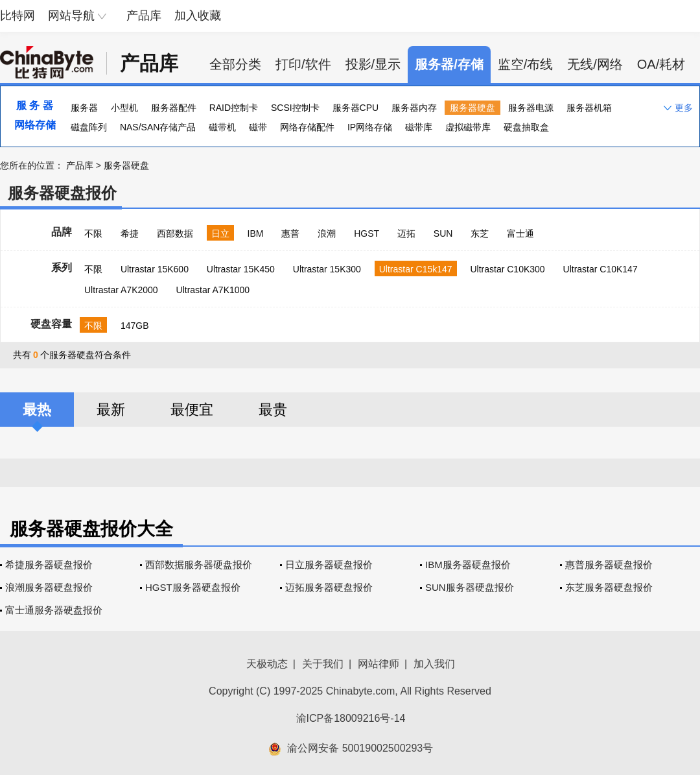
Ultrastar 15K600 (155, 269)
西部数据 (175, 233)
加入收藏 (198, 16)
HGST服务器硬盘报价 (193, 587)
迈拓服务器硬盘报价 (329, 587)
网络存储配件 (307, 127)
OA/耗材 (661, 64)
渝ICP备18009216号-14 (351, 718)
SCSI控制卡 (295, 108)
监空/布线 (526, 64)
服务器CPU (356, 108)
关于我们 (323, 664)
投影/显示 (373, 64)
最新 (111, 410)
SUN (443, 233)
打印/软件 (303, 64)
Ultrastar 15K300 (327, 269)
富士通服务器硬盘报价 (54, 610)
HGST (367, 233)
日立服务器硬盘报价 (329, 565)
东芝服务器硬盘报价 (609, 587)
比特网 (17, 16)
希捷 (130, 233)
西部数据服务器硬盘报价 (199, 565)
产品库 (144, 16)
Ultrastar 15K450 (241, 269)
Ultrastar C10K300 (507, 269)
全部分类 (235, 64)
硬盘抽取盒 (526, 127)
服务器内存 (414, 108)
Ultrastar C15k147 (416, 269)
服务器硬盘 (472, 108)
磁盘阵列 (89, 127)
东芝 (480, 233)
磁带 (258, 127)
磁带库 (419, 127)
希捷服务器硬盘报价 (49, 565)
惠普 (290, 233)
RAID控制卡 (234, 108)
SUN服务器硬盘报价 (470, 587)
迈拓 (406, 233)
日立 (220, 233)
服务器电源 (531, 108)
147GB (135, 326)
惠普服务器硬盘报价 (609, 565)
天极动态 (267, 664)
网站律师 (379, 664)
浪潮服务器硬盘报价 (49, 587)
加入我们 (434, 664)
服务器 (84, 108)
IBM (256, 233)
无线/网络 (595, 64)
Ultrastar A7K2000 (121, 290)
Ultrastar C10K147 (601, 269)
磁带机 (222, 127)
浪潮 (327, 233)
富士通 (520, 233)
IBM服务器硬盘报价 (468, 565)
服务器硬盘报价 (62, 193)
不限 (93, 233)
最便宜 (192, 410)
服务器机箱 (589, 108)
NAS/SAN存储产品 (158, 127)
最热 (37, 410)
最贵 (273, 410)
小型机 (124, 108)
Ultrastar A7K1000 (213, 290)
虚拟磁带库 (468, 127)
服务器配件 (174, 108)
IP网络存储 (370, 127)
